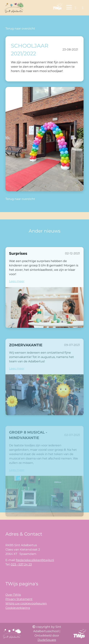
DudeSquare (47, 640)
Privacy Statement (19, 599)
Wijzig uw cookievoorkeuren (26, 603)
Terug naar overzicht (20, 29)
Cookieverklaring (18, 608)
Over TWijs (13, 595)
